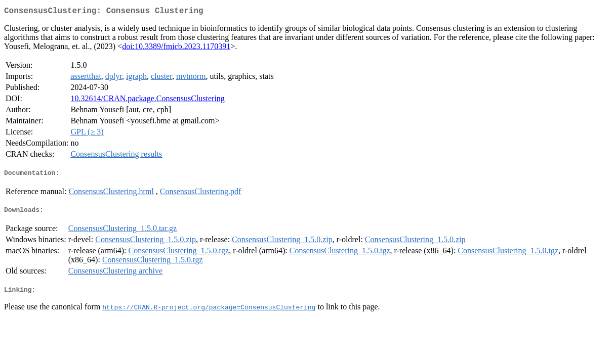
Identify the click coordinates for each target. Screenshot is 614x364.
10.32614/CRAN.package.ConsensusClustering (147, 100)
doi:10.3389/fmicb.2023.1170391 (176, 48)
